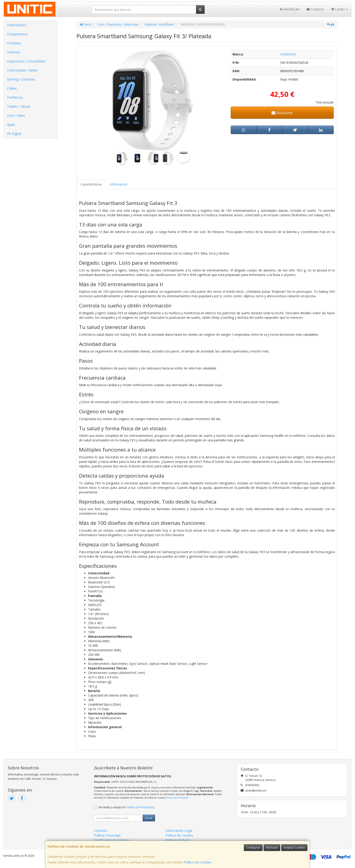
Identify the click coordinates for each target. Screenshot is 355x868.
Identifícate (290, 9)
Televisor (14, 52)
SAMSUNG (288, 54)
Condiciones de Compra (112, 840)
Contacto (315, 9)
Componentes (17, 34)
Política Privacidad (107, 835)
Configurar (253, 848)
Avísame (282, 113)
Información (119, 184)
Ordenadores (17, 25)
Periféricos (15, 97)
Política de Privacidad (177, 798)
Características (91, 184)
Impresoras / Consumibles (26, 61)
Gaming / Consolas (21, 79)
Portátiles (14, 43)
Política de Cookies (198, 862)
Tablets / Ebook (19, 106)
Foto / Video (16, 115)
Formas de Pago (178, 840)
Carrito (339, 9)
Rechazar (272, 848)
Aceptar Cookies (294, 848)
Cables (12, 88)
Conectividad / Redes (22, 70)
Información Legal (179, 831)
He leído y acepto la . (127, 807)
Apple (11, 125)
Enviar (149, 818)
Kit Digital (14, 134)
